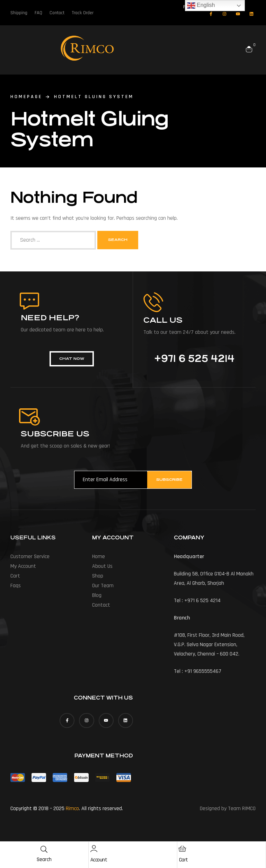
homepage (26, 97)
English (201, 6)
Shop (98, 576)
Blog (97, 595)
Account (99, 860)
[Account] (94, 849)
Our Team (103, 586)
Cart (184, 860)
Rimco (72, 809)
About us (102, 566)
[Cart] (183, 849)
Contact (101, 605)
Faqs (16, 586)
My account (23, 566)
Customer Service (30, 557)
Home (99, 557)
